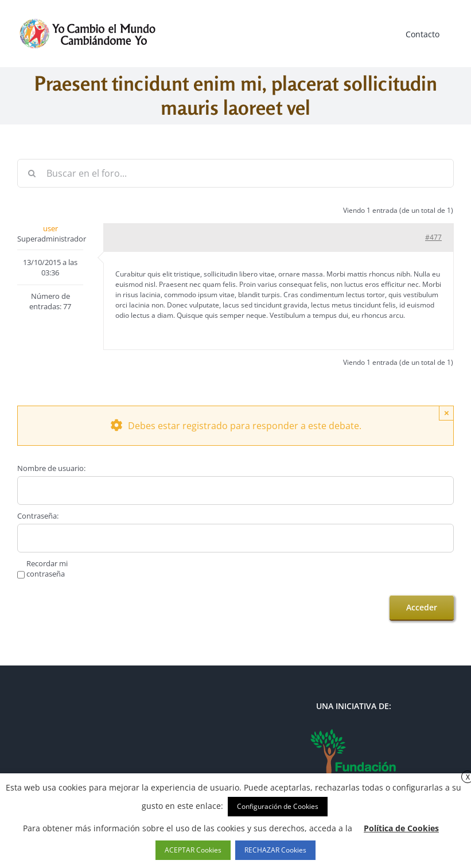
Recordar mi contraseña (47, 569)
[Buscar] (32, 173)
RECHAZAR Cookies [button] (275, 850)
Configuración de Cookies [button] (278, 806)
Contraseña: (38, 516)
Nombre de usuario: (51, 468)
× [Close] (447, 413)
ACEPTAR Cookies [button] (193, 850)
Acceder (422, 607)
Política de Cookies (401, 828)
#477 (433, 237)
